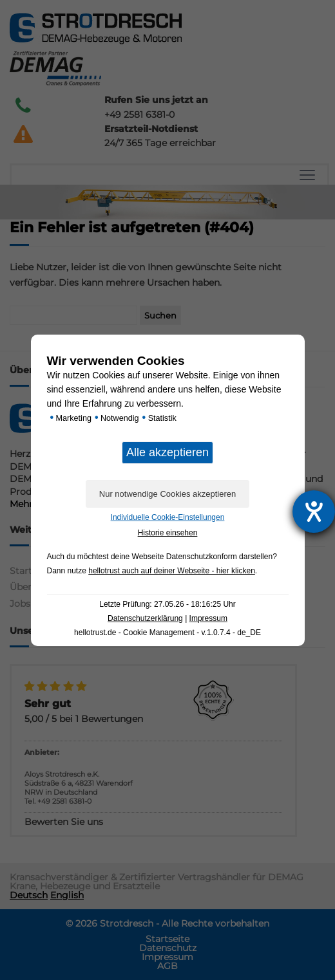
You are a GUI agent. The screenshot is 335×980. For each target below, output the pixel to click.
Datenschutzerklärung (145, 618)
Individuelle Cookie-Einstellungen (168, 517)
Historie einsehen (168, 533)
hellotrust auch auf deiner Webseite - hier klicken (172, 571)
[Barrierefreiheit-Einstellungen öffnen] (314, 512)
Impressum (208, 618)
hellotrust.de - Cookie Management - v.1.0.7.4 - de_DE (167, 633)
